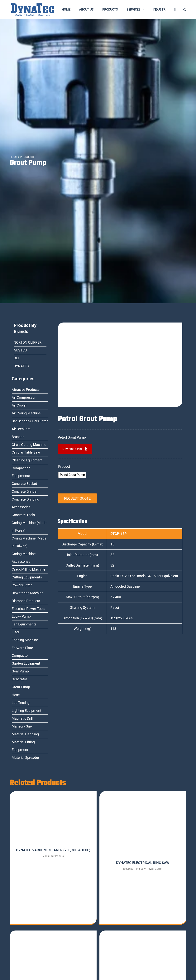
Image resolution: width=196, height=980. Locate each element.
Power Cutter (22, 585)
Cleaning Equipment (27, 460)
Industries (164, 10)
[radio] (72, 475)
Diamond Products (26, 601)
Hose (16, 695)
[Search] (185, 10)
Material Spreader (25, 758)
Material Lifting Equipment (23, 746)
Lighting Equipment (26, 711)
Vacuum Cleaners (53, 856)
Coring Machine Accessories (24, 558)
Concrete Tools (23, 515)
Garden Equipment (26, 663)
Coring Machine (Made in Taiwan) (29, 542)
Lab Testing (21, 703)
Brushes (18, 437)
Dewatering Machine (28, 593)
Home (66, 9)
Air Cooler (19, 405)
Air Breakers (21, 429)
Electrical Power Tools (28, 609)
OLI (16, 358)
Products (110, 9)
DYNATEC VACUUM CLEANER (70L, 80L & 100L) (53, 850)
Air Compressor (24, 397)
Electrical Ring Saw (134, 869)
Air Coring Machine (26, 413)
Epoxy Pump (21, 616)
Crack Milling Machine (29, 569)
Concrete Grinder (25, 491)
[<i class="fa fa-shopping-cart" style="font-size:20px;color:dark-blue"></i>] (175, 10)
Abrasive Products (26, 390)
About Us (86, 9)
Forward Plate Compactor (22, 652)
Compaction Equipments (21, 472)
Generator (19, 679)
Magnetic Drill (22, 718)
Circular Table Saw (26, 452)
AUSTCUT (21, 350)
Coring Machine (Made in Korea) (29, 527)
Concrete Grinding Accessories (25, 503)
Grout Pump (29, 163)
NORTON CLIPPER (28, 342)
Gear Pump (20, 671)
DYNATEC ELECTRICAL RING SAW (143, 863)
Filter (16, 632)
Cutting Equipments (27, 577)
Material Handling (25, 734)
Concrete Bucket (24, 484)
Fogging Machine (25, 640)
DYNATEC (21, 366)
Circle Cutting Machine (29, 445)
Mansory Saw (22, 726)
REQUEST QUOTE (77, 498)
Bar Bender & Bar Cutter (30, 421)
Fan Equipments (24, 624)
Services (136, 10)
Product (64, 466)
